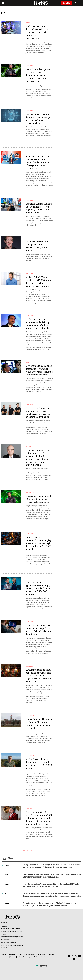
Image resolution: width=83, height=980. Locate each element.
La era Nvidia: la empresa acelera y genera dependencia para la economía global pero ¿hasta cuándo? (38, 75)
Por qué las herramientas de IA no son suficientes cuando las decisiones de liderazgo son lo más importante (39, 163)
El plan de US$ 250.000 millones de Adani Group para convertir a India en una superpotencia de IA (38, 324)
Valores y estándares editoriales (35, 955)
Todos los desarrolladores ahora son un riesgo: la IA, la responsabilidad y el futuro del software (39, 630)
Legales (13, 957)
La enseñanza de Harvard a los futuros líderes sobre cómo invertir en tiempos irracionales (39, 724)
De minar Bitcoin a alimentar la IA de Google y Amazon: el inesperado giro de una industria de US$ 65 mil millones (39, 543)
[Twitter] (72, 956)
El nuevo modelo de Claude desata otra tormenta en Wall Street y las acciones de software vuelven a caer (39, 370)
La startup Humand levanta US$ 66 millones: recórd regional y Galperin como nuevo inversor (39, 208)
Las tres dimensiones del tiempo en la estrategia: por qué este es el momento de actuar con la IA (39, 119)
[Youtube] (79, 956)
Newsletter (13, 955)
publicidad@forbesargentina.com (11, 928)
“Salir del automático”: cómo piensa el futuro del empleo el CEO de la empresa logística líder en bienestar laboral (51, 885)
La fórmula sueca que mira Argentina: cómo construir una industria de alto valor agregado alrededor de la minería (52, 876)
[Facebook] (69, 956)
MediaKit (4, 955)
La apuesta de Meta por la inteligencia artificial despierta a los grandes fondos (38, 246)
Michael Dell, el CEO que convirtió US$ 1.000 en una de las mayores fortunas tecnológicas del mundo (39, 282)
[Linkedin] (74, 959)
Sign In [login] (78, 3)
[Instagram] (76, 956)
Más (44, 858)
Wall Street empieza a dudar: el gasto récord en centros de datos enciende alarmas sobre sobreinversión (38, 32)
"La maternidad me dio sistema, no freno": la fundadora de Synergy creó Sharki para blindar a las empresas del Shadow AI (50, 904)
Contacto (21, 955)
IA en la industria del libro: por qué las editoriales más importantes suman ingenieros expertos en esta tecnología (39, 676)
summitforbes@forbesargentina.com (12, 937)
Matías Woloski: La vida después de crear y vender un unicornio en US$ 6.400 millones (39, 764)
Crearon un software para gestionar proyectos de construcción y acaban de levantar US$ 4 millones (38, 413)
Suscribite (66, 3)
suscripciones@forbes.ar (9, 942)
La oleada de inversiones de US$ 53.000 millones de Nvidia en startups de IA (39, 499)
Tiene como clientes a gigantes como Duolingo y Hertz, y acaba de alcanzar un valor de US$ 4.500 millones (38, 589)
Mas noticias (27, 851)
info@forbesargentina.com (14, 931)
